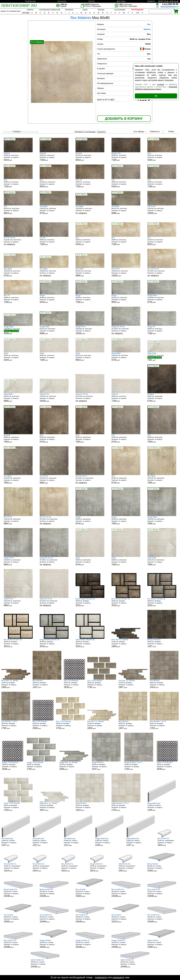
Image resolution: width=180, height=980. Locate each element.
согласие (161, 84)
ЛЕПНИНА (69, 10)
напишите (118, 977)
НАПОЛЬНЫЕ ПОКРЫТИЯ (50, 10)
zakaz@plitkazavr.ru (169, 7)
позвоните (101, 977)
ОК (156, 96)
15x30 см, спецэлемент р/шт (168, 842)
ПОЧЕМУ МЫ (30, 1)
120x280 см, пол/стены (90, 210)
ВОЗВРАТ (151, 1)
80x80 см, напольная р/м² (18, 439)
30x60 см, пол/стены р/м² (18, 157)
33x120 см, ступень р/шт (162, 867)
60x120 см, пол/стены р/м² (90, 157)
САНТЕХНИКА (120, 10)
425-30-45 (170, 4)
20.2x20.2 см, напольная (90, 479)
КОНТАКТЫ (62, 1)
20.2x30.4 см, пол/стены (18, 241)
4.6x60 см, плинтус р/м (162, 807)
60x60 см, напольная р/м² (162, 398)
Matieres (147, 29)
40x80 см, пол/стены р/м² (54, 157)
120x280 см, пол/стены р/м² (18, 330)
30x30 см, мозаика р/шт (90, 602)
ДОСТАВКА (121, 1)
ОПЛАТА (92, 1)
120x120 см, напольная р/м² (18, 479)
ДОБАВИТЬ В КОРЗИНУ (124, 119)
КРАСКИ (101, 10)
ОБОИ (85, 10)
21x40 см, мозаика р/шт (126, 643)
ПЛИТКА (30, 10)
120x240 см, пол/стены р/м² (54, 210)
